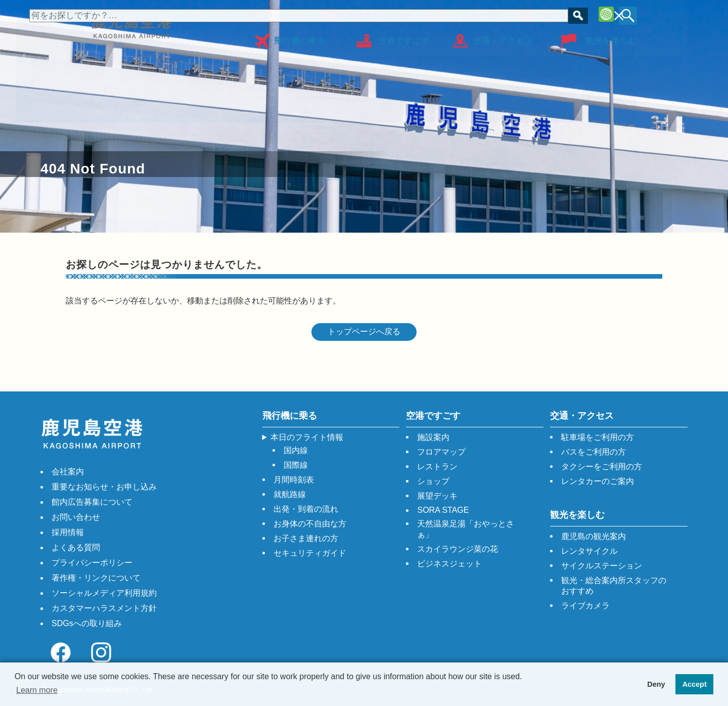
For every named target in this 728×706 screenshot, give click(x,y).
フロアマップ (556, 14)
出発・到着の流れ (306, 509)
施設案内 (433, 437)
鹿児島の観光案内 (594, 536)
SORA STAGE (443, 510)
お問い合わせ (76, 517)
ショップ (433, 481)
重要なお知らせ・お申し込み (104, 487)
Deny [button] (656, 684)
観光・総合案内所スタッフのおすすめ (614, 586)
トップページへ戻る (364, 332)
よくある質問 (76, 547)
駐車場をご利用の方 (598, 437)
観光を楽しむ (611, 37)
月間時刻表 (294, 480)
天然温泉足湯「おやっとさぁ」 (466, 529)
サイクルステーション (602, 566)
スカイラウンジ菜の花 (458, 549)
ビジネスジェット (449, 564)
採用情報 (68, 532)
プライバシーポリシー (92, 563)
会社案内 (68, 472)
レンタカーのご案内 (598, 481)
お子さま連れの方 (306, 538)
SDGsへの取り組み (87, 623)
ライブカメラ (585, 606)
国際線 (296, 465)
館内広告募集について (92, 502)
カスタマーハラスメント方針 (104, 608)
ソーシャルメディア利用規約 (104, 593)
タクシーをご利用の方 (602, 467)
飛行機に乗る (300, 37)
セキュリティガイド (310, 553)
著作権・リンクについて (96, 578)
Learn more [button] (37, 690)
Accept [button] (695, 684)
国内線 (296, 450)
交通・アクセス (503, 37)
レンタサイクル (589, 551)
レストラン (437, 467)
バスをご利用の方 (594, 452)
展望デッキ (437, 496)
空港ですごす (404, 37)
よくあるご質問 (471, 14)
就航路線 (290, 494)
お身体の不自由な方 (373, 14)
